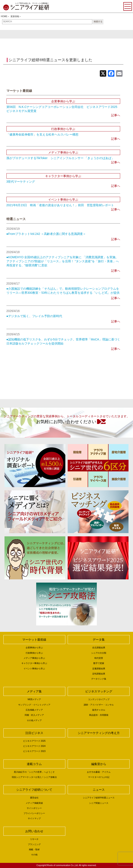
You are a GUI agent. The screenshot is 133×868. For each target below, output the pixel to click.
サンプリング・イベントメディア (34, 705)
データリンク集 (99, 679)
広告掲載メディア (34, 710)
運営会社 (34, 798)
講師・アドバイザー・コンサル (99, 705)
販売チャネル (99, 710)
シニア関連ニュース (99, 803)
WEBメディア (34, 699)
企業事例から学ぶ (34, 648)
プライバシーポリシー (34, 813)
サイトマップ (34, 818)
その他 (34, 855)
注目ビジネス (34, 733)
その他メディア (34, 720)
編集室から (99, 764)
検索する (98, 22)
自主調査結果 (99, 648)
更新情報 (15, 16)
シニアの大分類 (99, 653)
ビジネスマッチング (99, 691)
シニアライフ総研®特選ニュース (99, 798)
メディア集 (34, 691)
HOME (4, 16)
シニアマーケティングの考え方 (99, 733)
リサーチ (34, 839)
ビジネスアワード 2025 (34, 741)
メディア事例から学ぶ (34, 658)
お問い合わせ (34, 831)
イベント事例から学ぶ (34, 669)
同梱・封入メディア (34, 715)
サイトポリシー (34, 808)
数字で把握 (99, 663)
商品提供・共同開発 (99, 715)
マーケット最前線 (34, 640)
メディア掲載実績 (34, 803)
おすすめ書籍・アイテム (99, 772)
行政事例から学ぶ (34, 653)
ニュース (99, 790)
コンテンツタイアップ (99, 699)
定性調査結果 (99, 674)
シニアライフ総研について (34, 790)
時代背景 (99, 658)
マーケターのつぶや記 (99, 777)
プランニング (34, 844)
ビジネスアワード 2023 (34, 751)
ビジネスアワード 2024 (34, 746)
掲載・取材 (34, 849)
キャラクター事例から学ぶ (34, 663)
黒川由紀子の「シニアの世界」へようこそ (34, 772)
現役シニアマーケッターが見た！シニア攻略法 (34, 777)
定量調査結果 (99, 669)
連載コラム (34, 764)
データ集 (99, 640)
